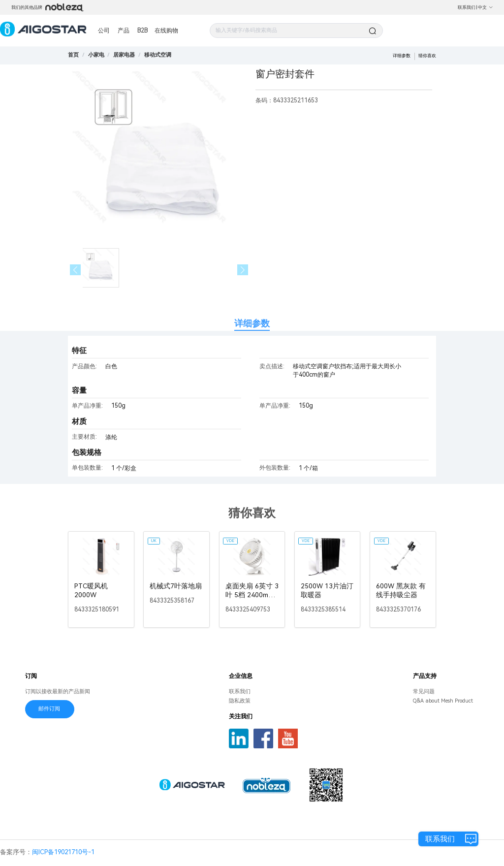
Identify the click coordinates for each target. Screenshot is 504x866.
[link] (96, 55)
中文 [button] (486, 7)
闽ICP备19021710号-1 (63, 852)
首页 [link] (73, 55)
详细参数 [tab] (252, 323)
